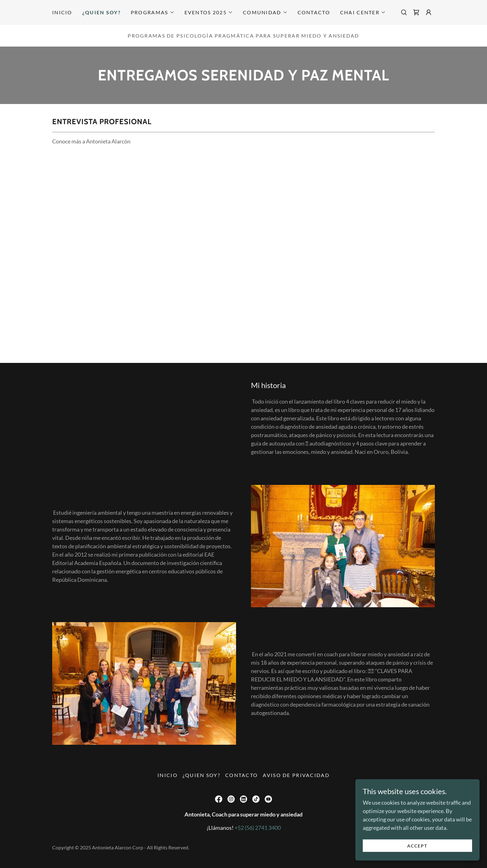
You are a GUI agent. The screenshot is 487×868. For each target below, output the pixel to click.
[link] (416, 12)
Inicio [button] (168, 775)
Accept (417, 846)
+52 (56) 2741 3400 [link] (258, 828)
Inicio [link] (62, 12)
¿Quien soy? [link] (102, 12)
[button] (153, 12)
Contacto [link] (314, 12)
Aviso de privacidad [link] (296, 775)
